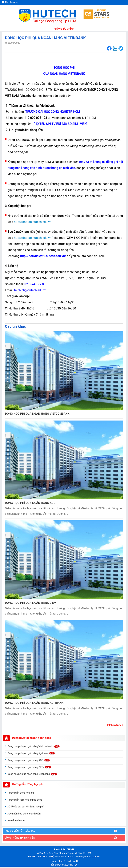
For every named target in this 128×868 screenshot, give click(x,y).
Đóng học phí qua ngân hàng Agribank (31, 755)
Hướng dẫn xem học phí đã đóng (25, 801)
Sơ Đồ (67, 861)
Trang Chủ (56, 861)
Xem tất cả (115, 725)
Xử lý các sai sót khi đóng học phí (25, 808)
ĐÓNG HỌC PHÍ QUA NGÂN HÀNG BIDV (30, 603)
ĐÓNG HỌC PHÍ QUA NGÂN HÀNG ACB (30, 503)
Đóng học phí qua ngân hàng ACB (29, 762)
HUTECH (75, 865)
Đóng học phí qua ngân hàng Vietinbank (32, 775)
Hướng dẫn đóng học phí (21, 794)
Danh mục (10, 2)
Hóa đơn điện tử (16, 822)
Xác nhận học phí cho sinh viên (24, 815)
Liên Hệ (75, 861)
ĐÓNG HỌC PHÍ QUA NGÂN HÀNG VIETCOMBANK (37, 414)
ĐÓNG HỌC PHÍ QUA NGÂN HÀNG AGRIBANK (34, 703)
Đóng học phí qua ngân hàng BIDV (29, 768)
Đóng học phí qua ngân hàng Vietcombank (34, 748)
